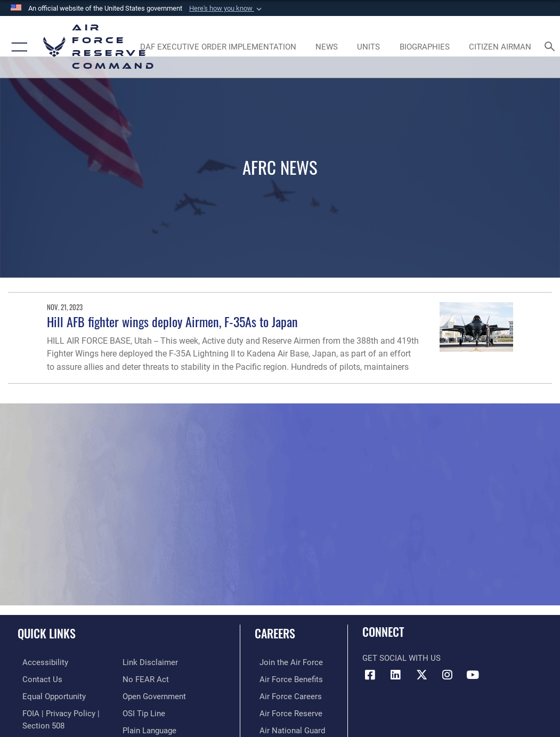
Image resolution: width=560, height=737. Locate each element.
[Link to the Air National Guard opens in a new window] (287, 728)
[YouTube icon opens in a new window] (473, 675)
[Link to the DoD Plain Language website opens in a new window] (149, 711)
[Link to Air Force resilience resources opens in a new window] (141, 728)
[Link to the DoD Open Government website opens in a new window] (154, 678)
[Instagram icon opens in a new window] (447, 675)
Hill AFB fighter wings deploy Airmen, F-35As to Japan (172, 322)
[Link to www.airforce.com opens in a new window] (286, 662)
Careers (275, 633)
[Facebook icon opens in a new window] (370, 675)
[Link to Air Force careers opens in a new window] (286, 695)
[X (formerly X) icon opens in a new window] (421, 675)
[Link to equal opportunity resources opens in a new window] (49, 695)
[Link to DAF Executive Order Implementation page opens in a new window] (218, 47)
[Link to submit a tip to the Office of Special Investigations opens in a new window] (144, 695)
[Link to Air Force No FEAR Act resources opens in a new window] (146, 662)
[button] (226, 9)
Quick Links (47, 633)
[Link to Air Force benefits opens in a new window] (286, 678)
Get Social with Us (401, 658)
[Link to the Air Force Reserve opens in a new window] (286, 711)
